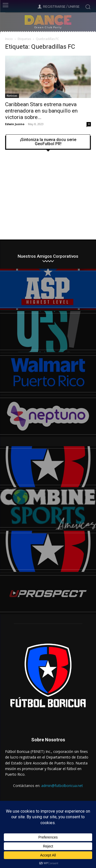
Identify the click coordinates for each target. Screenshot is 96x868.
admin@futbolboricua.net (62, 786)
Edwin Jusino (15, 124)
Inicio (9, 39)
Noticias (12, 96)
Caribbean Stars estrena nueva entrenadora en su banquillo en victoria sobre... (41, 111)
